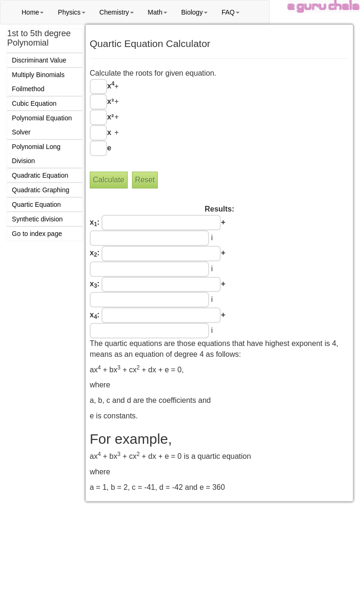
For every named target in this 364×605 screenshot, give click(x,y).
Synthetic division (37, 219)
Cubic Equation (34, 103)
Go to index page (37, 234)
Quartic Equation (36, 204)
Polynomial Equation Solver (42, 125)
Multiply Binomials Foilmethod (38, 82)
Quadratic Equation (40, 175)
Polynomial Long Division (36, 154)
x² (110, 117)
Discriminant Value (39, 60)
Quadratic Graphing (40, 190)
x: (95, 223)
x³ (110, 101)
